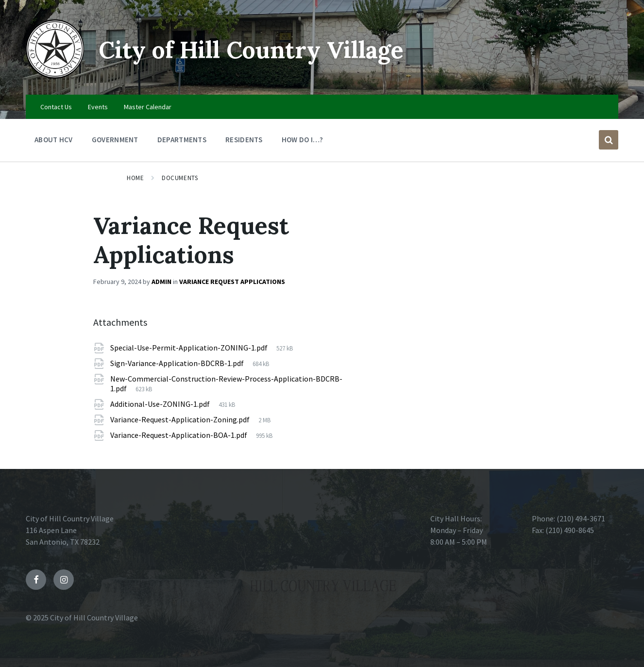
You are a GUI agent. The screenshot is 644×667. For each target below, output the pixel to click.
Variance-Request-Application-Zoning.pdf (181, 419)
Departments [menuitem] (182, 140)
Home (135, 178)
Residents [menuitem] (244, 140)
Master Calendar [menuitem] (148, 107)
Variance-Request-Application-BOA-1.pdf (179, 435)
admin (161, 282)
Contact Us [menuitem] (56, 107)
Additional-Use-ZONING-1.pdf (161, 404)
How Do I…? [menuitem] (303, 140)
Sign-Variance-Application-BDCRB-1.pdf (178, 363)
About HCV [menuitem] (54, 140)
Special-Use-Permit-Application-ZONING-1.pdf (190, 348)
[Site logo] (55, 76)
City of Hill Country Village (251, 50)
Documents (180, 178)
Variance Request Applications (232, 282)
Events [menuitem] (98, 107)
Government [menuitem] (115, 140)
